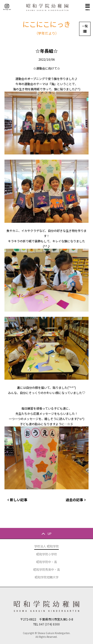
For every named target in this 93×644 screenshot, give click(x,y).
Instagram (7, 7)
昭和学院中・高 (47, 562)
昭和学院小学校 (47, 554)
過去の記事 (74, 500)
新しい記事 (19, 500)
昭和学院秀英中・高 (47, 569)
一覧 (85, 26)
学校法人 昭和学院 (46, 546)
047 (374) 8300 (49, 624)
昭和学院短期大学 (47, 577)
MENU (88, 7)
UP (50, 533)
